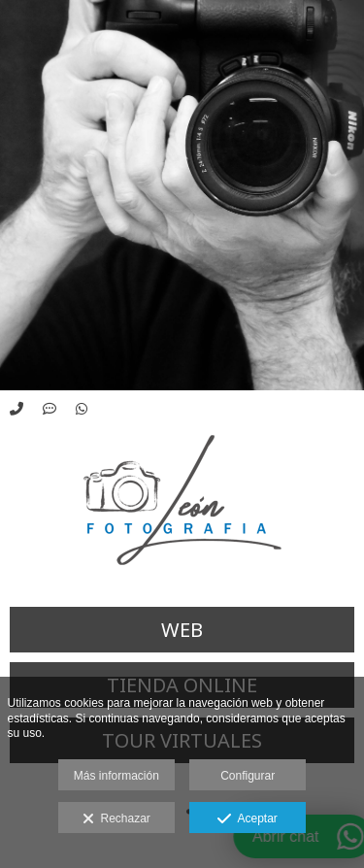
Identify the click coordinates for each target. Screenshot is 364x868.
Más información (116, 776)
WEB (182, 630)
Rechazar (116, 819)
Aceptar (247, 819)
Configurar (248, 776)
